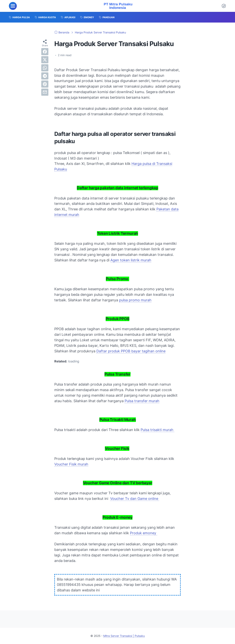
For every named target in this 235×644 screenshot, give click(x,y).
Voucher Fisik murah (71, 464)
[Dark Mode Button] (224, 6)
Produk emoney (144, 533)
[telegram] (45, 76)
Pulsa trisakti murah (157, 430)
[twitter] (45, 60)
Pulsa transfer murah (142, 401)
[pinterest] (45, 84)
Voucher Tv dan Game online (135, 499)
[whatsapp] (45, 68)
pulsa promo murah (135, 300)
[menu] (13, 6)
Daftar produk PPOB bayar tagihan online (131, 351)
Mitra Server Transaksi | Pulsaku (124, 636)
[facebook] (45, 52)
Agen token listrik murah (131, 260)
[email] (45, 92)
